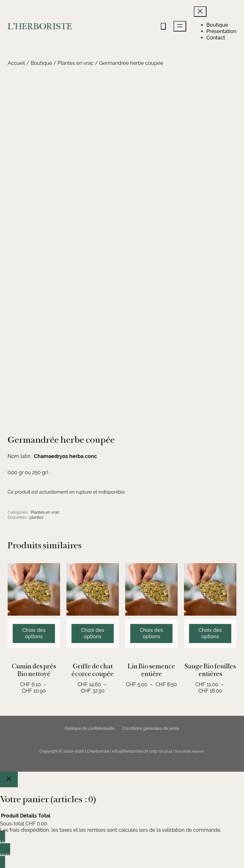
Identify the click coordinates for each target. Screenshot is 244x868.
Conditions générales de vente (151, 728)
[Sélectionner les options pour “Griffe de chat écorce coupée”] (93, 661)
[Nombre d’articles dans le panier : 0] (163, 26)
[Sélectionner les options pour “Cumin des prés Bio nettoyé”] (34, 661)
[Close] (9, 779)
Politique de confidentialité (89, 728)
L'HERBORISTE (40, 26)
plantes (37, 517)
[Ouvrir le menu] (180, 26)
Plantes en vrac (76, 63)
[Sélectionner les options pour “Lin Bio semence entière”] (151, 661)
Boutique (41, 63)
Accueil (16, 63)
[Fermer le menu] (200, 12)
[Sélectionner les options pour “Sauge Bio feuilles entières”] (210, 661)
